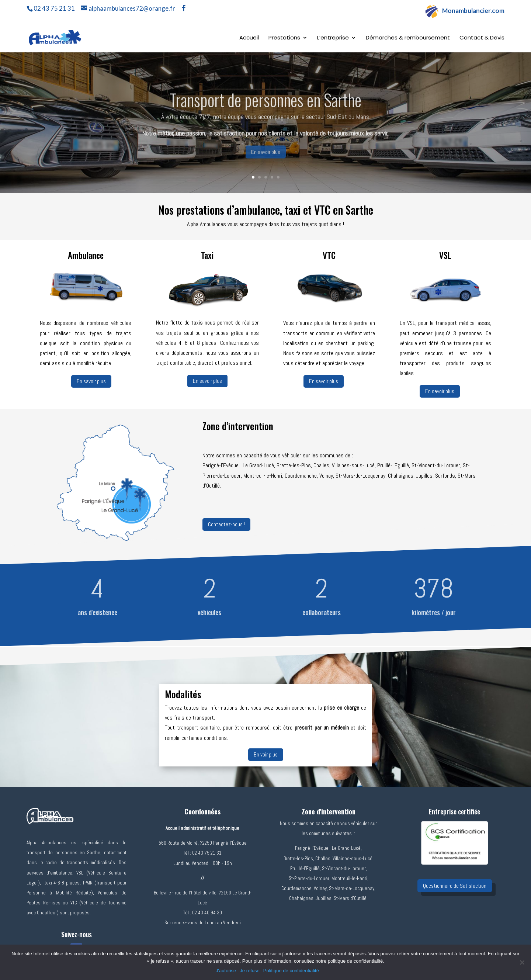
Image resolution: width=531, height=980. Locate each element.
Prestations (284, 38)
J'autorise (226, 971)
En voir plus (266, 754)
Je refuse (249, 971)
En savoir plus (266, 160)
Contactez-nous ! (226, 524)
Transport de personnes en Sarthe (265, 107)
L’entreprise (333, 38)
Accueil (249, 38)
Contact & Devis (482, 38)
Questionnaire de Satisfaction (455, 886)
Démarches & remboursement (408, 38)
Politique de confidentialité (291, 971)
